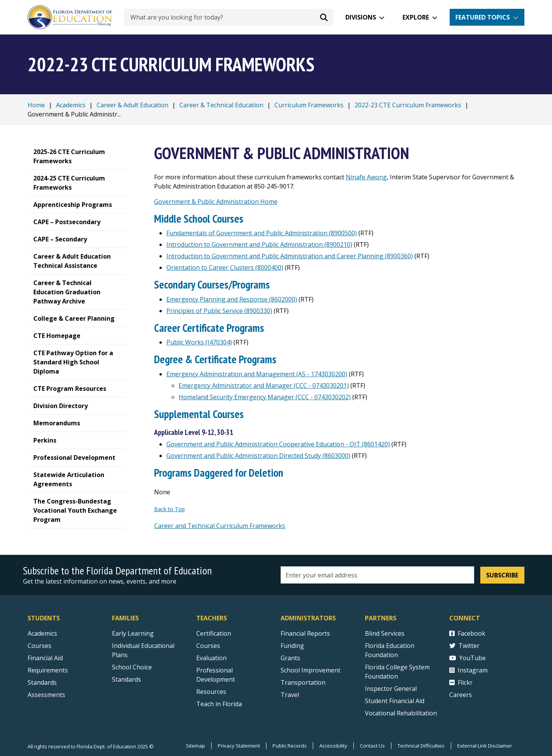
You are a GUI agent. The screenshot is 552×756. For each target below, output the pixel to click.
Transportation (303, 682)
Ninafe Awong (366, 177)
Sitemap (195, 746)
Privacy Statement (239, 746)
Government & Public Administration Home (216, 202)
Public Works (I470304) (199, 342)
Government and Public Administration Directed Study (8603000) (258, 456)
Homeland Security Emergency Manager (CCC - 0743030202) (265, 397)
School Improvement (310, 670)
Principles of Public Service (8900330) (219, 311)
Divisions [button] (361, 17)
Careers (461, 695)
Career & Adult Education (132, 105)
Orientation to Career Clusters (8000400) (225, 267)
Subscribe (502, 575)
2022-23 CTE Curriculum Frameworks (408, 105)
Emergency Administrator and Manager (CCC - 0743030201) (264, 385)
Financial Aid (45, 658)
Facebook (467, 633)
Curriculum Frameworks (309, 105)
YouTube (467, 658)
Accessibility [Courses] (333, 746)
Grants (290, 658)
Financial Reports (305, 633)
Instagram (468, 670)
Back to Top (169, 509)
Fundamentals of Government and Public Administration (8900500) (262, 233)
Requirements (48, 670)
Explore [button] (416, 17)
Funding (292, 646)
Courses (39, 646)
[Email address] (377, 575)
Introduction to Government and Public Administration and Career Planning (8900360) (290, 256)
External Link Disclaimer (485, 746)
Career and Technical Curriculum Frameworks (220, 526)
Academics (71, 105)
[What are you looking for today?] (229, 17)
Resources (211, 692)
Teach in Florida (219, 704)
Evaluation (211, 658)
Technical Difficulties (421, 746)
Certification (214, 633)
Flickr (461, 682)
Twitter (464, 646)
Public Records (290, 746)
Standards (127, 679)
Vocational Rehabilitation (401, 713)
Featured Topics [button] (483, 17)
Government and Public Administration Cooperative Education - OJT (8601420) (278, 444)
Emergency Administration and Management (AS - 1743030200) (257, 374)
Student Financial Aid (395, 701)
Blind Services (385, 633)
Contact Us (372, 746)
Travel (290, 695)
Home (36, 105)
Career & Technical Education (221, 105)
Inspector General (391, 689)
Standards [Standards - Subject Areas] (42, 682)
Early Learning (133, 633)
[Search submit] (324, 17)
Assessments (46, 695)
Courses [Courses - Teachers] (208, 646)
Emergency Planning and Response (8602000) (232, 299)
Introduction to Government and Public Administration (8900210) (259, 244)
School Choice (132, 667)
